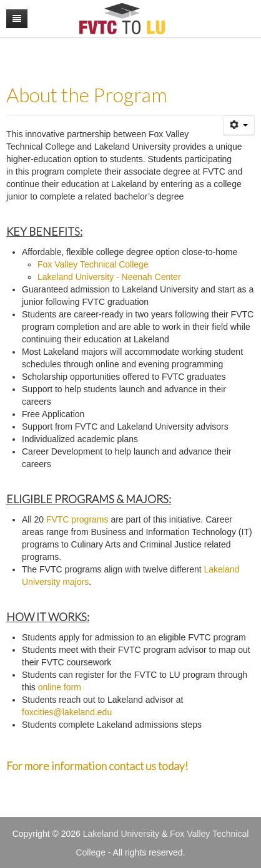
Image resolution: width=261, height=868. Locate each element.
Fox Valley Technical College (93, 264)
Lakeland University (121, 834)
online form (60, 687)
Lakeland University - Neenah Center (109, 277)
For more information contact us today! (97, 766)
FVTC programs (77, 519)
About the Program (87, 95)
